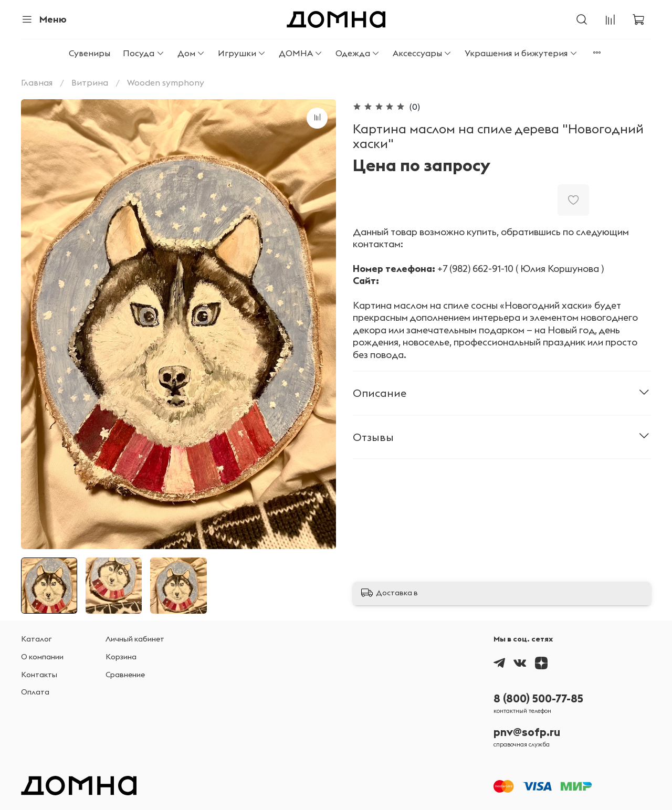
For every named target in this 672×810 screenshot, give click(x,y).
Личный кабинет (135, 639)
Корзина (121, 657)
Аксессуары (422, 53)
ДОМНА (301, 53)
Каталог (36, 639)
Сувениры (90, 53)
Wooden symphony (166, 82)
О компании (42, 657)
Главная (37, 82)
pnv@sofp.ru (527, 732)
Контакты (39, 675)
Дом (191, 53)
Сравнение (125, 675)
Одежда (358, 53)
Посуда (144, 53)
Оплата (35, 692)
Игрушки (242, 53)
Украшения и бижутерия (521, 53)
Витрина (90, 82)
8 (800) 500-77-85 (538, 698)
